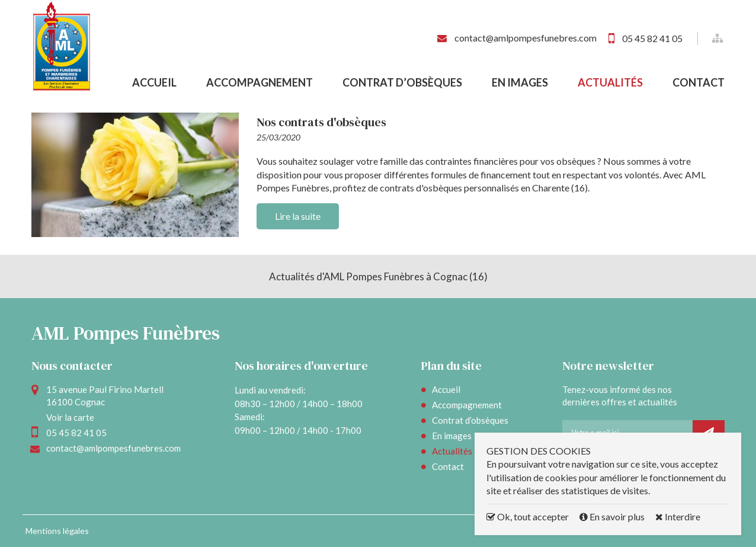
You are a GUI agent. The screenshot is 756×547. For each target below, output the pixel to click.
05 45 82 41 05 (652, 38)
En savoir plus (613, 516)
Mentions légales (57, 531)
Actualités (610, 82)
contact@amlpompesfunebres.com (525, 38)
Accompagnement (260, 82)
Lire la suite (298, 216)
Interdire (678, 516)
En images (520, 82)
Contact (699, 82)
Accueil (154, 82)
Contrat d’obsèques (402, 82)
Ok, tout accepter (528, 516)
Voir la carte (70, 417)
